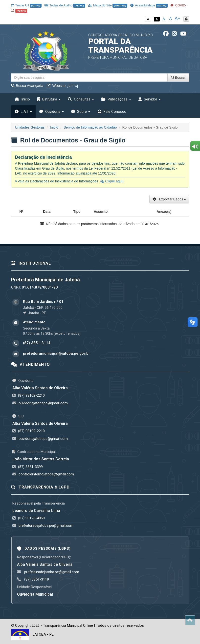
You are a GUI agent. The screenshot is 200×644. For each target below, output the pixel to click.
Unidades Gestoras (30, 127)
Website (62, 86)
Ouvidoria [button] (52, 112)
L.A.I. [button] (23, 112)
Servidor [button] (150, 99)
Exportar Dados (169, 199)
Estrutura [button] (49, 99)
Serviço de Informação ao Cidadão (90, 127)
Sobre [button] (81, 112)
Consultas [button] (81, 99)
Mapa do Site (108, 5)
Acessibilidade (149, 5)
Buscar (178, 78)
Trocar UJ (26, 5)
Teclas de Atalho (65, 5)
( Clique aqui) (112, 181)
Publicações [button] (116, 99)
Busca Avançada (27, 86)
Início (22, 99)
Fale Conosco (112, 112)
